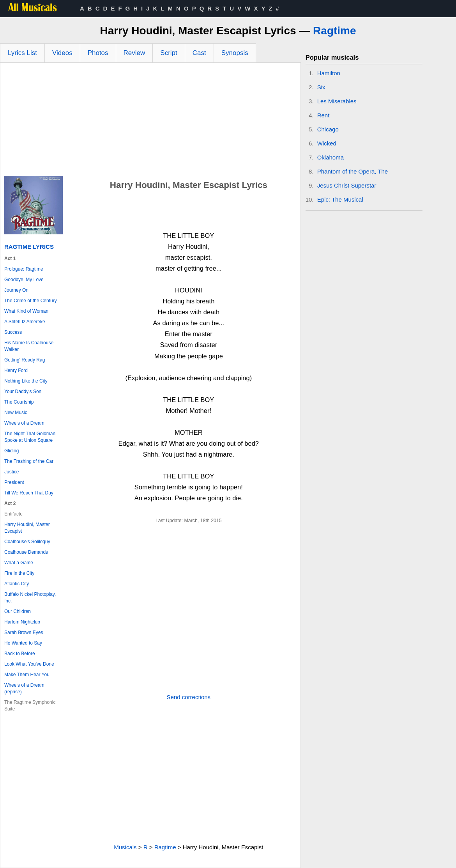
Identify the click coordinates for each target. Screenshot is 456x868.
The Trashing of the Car (29, 461)
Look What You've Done (29, 664)
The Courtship (19, 402)
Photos (98, 53)
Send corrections (189, 697)
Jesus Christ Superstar (347, 185)
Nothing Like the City (26, 381)
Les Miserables (337, 101)
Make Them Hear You (27, 675)
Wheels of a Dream (24, 423)
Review (134, 53)
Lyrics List (22, 53)
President (14, 482)
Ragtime (334, 31)
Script (169, 53)
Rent (323, 115)
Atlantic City (17, 584)
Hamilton (329, 73)
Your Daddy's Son (23, 391)
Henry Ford (16, 370)
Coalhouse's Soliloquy (27, 542)
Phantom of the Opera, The (353, 171)
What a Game (19, 563)
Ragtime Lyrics (29, 247)
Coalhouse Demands (26, 552)
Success (13, 332)
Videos (62, 53)
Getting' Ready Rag (25, 360)
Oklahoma (331, 157)
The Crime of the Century (31, 301)
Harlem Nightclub (22, 622)
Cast (199, 53)
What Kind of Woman (26, 311)
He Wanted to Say (23, 643)
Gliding (11, 451)
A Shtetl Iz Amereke (25, 322)
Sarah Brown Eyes (24, 632)
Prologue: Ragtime (24, 269)
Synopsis (235, 53)
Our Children (18, 611)
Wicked (327, 143)
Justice (11, 472)
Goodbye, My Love (24, 280)
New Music (16, 413)
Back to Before (20, 654)
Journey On (16, 290)
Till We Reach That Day (29, 493)
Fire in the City (19, 573)
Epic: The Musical (340, 199)
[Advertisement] (150, 121)
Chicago (328, 129)
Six (321, 87)
